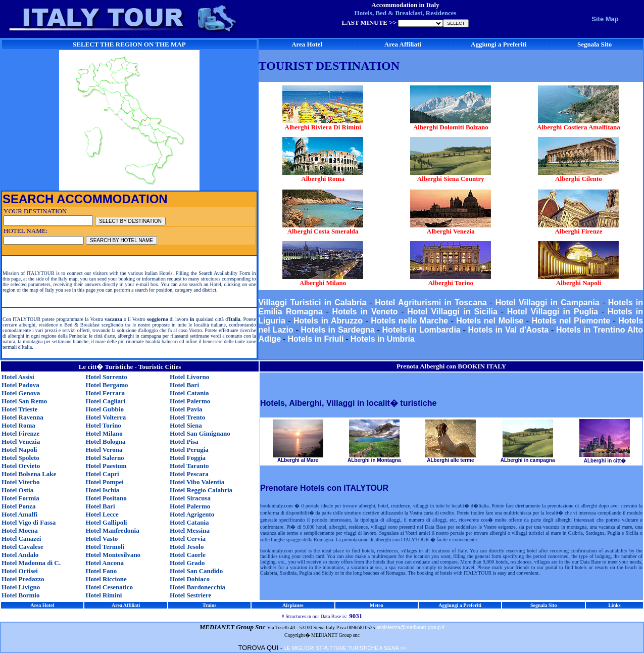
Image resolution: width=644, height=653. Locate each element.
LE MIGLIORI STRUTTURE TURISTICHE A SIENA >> (345, 648)
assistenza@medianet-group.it (410, 627)
